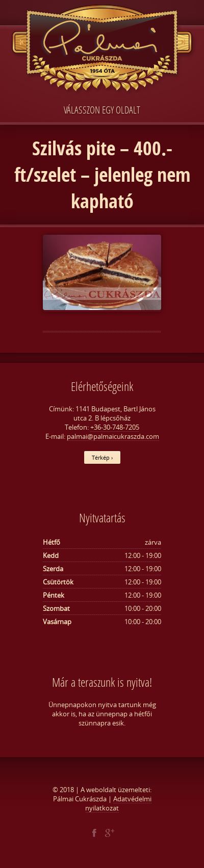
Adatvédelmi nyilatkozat (118, 803)
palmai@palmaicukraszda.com (113, 436)
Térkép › (102, 457)
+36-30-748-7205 (115, 427)
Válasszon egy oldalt (102, 110)
